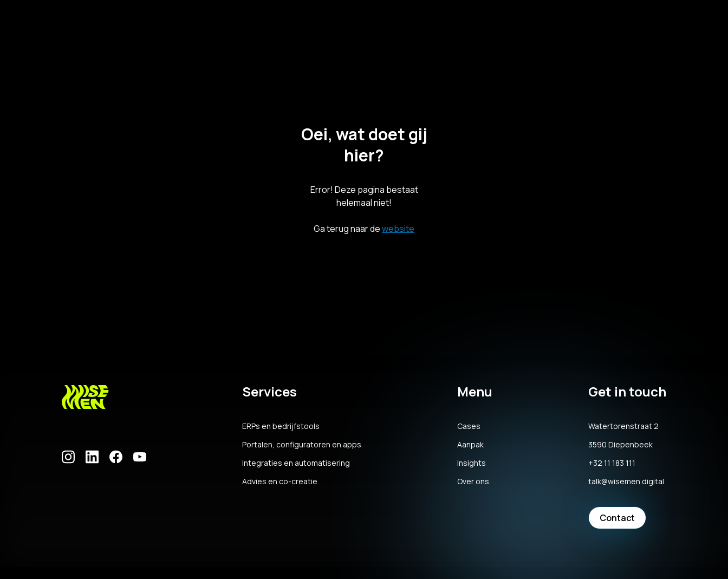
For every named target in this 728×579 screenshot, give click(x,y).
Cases (469, 426)
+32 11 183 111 (612, 463)
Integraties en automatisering (296, 463)
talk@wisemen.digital (626, 482)
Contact (617, 518)
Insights (472, 463)
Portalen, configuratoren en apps (302, 445)
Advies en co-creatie (280, 482)
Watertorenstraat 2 (623, 426)
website (398, 229)
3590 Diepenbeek (620, 445)
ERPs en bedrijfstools (281, 426)
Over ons (473, 482)
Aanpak (470, 445)
